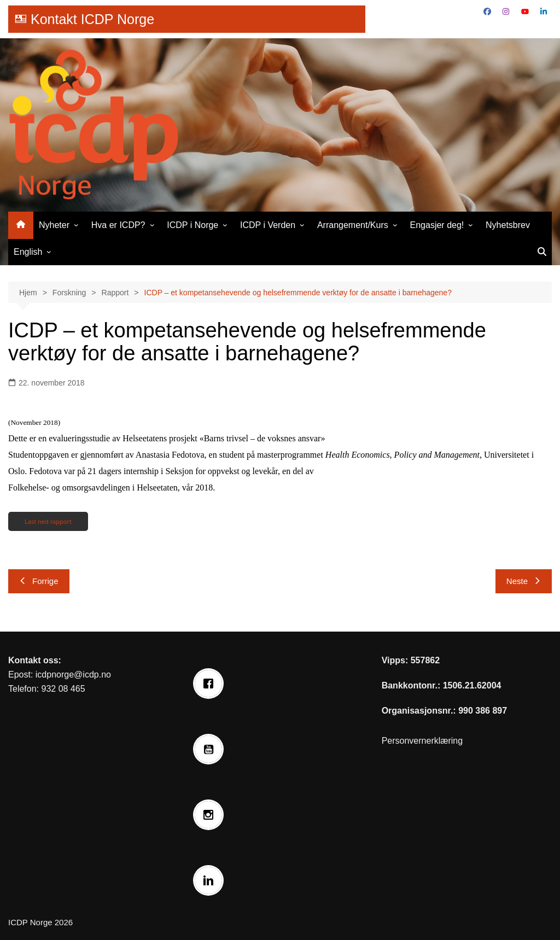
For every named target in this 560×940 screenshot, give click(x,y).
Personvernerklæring (422, 741)
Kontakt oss (33, 660)
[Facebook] (211, 684)
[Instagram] (211, 815)
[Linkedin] (211, 880)
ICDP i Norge (192, 225)
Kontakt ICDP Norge (92, 19)
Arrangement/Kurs (353, 225)
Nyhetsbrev (508, 225)
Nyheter (54, 225)
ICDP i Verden (268, 225)
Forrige (39, 581)
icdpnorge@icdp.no (73, 675)
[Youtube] (211, 749)
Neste (524, 581)
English (28, 252)
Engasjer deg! (437, 225)
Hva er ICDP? (118, 225)
